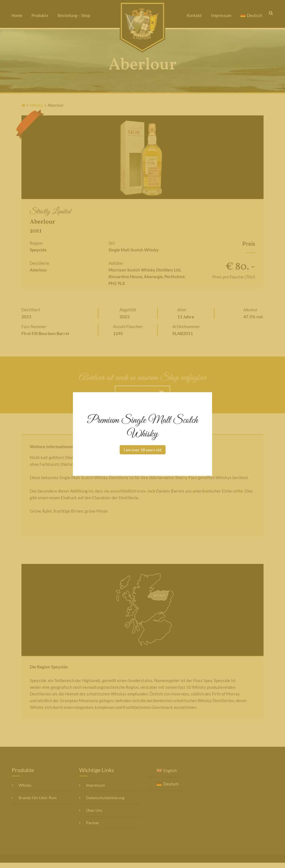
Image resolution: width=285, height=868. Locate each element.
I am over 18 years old (143, 450)
